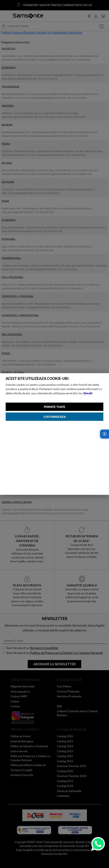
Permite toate (54, 407)
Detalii (88, 393)
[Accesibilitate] (105, 434)
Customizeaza (55, 417)
